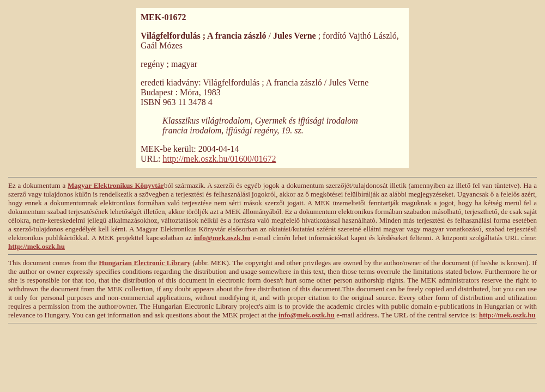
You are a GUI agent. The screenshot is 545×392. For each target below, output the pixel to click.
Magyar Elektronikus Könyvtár (116, 185)
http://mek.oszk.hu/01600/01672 (219, 159)
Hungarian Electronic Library (145, 263)
